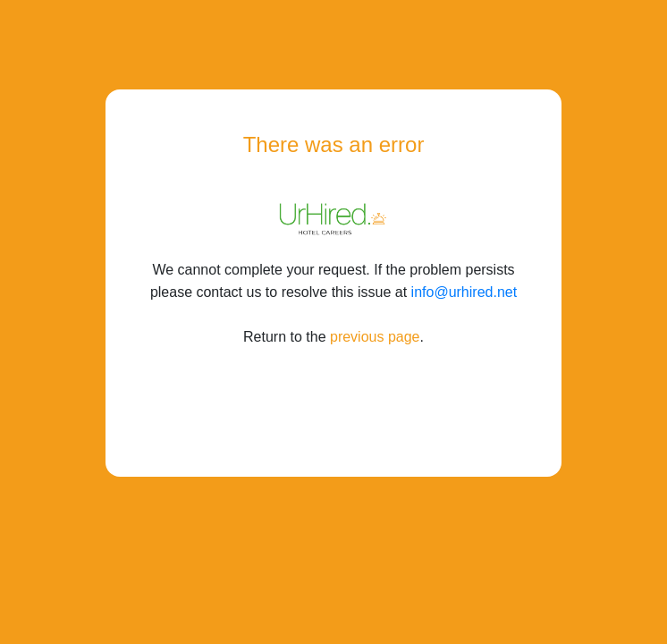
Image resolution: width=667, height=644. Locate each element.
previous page (375, 337)
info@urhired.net (464, 292)
